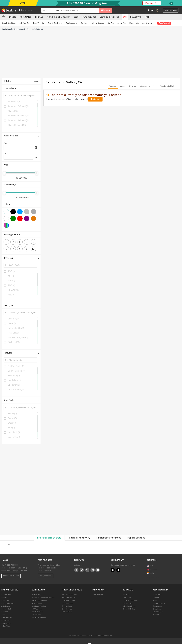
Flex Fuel (13, 333)
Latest (123, 86)
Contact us (127, 598)
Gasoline (13, 319)
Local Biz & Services (109, 17)
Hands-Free (15, 380)
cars (125, 17)
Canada (152, 570)
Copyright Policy (129, 609)
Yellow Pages (158, 612)
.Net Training (37, 595)
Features (21, 353)
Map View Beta (153, 578)
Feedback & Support (11, 576)
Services (5, 612)
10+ (34, 249)
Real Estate (136, 17)
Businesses (157, 606)
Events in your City (69, 598)
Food (155, 600)
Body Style (21, 400)
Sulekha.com (4, 18)
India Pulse (157, 595)
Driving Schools (98, 23)
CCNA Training (37, 612)
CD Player (14, 385)
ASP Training (37, 609)
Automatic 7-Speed (18, 120)
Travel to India (98, 595)
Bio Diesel (14, 342)
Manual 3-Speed (17, 125)
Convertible (15, 437)
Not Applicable (16, 328)
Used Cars (5, 600)
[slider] (4, 173)
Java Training (37, 603)
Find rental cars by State (49, 538)
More (149, 17)
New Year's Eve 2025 (70, 595)
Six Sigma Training (39, 606)
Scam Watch (6, 623)
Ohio (8, 544)
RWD (12, 285)
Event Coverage (68, 603)
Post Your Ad (164, 23)
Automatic (14, 102)
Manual (13, 111)
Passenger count (21, 234)
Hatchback (14, 432)
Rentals (39, 17)
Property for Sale (8, 603)
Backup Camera (17, 371)
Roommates (26, 17)
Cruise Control (16, 390)
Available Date (21, 136)
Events (13, 17)
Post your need (171, 10)
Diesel (12, 323)
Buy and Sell (6, 609)
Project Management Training (43, 598)
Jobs (76, 17)
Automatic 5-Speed (18, 116)
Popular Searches (136, 538)
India (151, 573)
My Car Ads (134, 23)
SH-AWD (13, 290)
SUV (11, 428)
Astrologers (6, 606)
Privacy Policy (128, 603)
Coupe (12, 418)
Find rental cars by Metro (109, 538)
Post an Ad (95, 99)
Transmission (21, 88)
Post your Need (46, 576)
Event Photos (67, 609)
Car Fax (111, 23)
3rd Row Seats (16, 366)
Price (6, 165)
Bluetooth (14, 376)
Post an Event (67, 612)
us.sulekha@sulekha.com (17, 571)
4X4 (11, 276)
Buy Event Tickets (69, 600)
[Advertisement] (62, 56)
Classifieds (157, 609)
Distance (132, 86)
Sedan (12, 414)
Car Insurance (72, 23)
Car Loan (84, 23)
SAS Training (37, 615)
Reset (35, 81)
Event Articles (67, 606)
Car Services (148, 23)
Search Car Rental (55, 23)
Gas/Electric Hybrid (18, 337)
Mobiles (156, 615)
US (150, 566)
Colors (21, 204)
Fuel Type (21, 305)
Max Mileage (10, 184)
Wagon (13, 423)
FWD (11, 281)
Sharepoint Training (39, 600)
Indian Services (159, 603)
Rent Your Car (39, 23)
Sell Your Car (25, 23)
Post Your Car (152, 3)
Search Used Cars (9, 23)
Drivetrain (21, 258)
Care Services (89, 17)
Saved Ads (122, 23)
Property (156, 598)
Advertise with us (129, 606)
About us (126, 595)
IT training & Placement (58, 17)
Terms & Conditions (130, 600)
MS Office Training (39, 618)
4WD (12, 295)
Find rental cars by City (79, 538)
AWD (12, 271)
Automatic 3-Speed (18, 106)
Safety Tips (6, 626)
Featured (113, 86)
